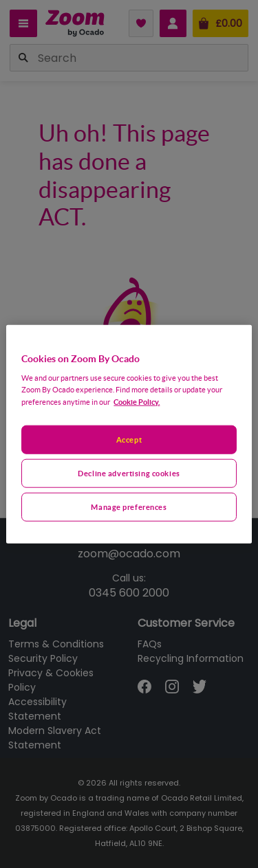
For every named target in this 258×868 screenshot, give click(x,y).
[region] (129, 434)
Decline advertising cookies (129, 473)
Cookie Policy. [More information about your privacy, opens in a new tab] (137, 402)
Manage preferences (129, 507)
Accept (129, 439)
